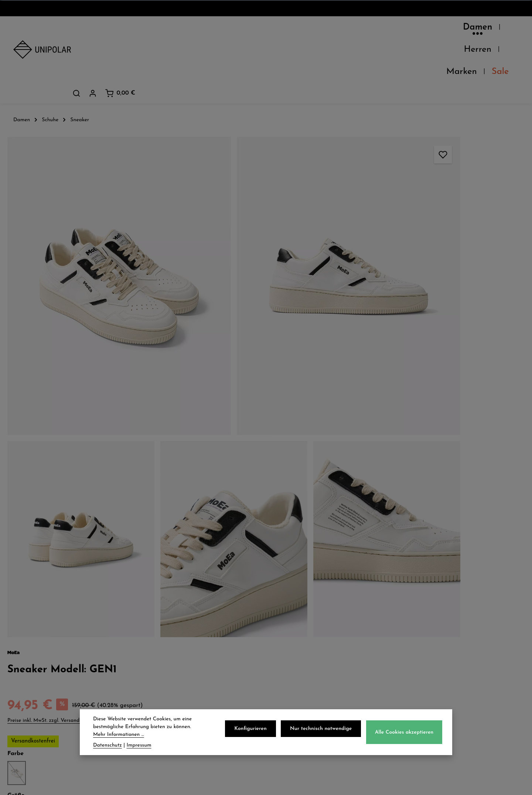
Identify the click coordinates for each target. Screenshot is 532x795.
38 (366, 239)
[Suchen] (457, 29)
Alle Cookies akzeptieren (405, 733)
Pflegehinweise (390, 367)
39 (378, 239)
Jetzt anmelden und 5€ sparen (266, 545)
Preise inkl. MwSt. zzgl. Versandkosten (405, 149)
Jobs (20, 641)
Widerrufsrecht (304, 641)
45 (447, 239)
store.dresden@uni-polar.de (457, 667)
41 (401, 239)
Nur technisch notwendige (324, 729)
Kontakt (26, 657)
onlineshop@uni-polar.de (453, 622)
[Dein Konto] (473, 29)
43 (424, 239)
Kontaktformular (440, 701)
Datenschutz (300, 608)
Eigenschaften (389, 384)
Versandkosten (356, 784)
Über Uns (29, 608)
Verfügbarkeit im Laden (406, 349)
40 (389, 239)
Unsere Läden (37, 624)
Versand (160, 608)
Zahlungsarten (171, 624)
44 (436, 239)
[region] (177, 262)
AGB (287, 624)
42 (412, 239)
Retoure (159, 641)
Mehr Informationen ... (119, 735)
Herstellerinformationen (405, 401)
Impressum (297, 657)
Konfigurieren (255, 729)
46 (458, 239)
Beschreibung (388, 272)
